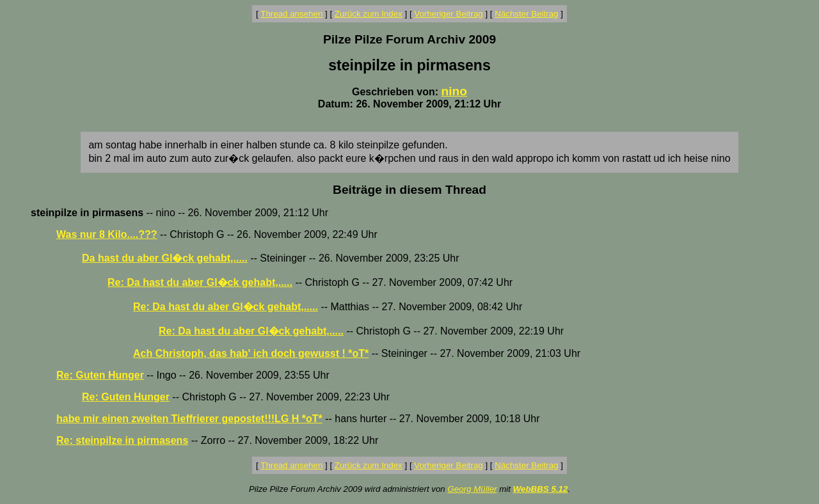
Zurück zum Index (369, 14)
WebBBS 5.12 (541, 489)
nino (455, 91)
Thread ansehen (291, 14)
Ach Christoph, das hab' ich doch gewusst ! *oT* (251, 353)
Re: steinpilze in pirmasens (122, 440)
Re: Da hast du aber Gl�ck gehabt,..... (200, 282)
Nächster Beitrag (526, 14)
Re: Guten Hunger (100, 375)
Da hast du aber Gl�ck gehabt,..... (165, 258)
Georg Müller (472, 489)
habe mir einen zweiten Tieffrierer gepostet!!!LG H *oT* (189, 419)
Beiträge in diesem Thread (409, 190)
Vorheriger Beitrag (448, 14)
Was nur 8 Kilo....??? (107, 234)
